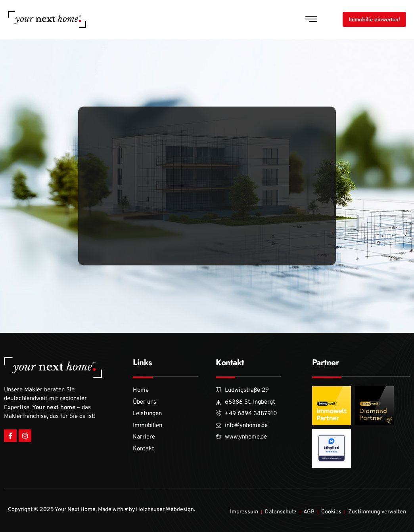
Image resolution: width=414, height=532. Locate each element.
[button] (311, 20)
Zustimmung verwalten (377, 512)
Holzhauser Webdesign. (166, 510)
